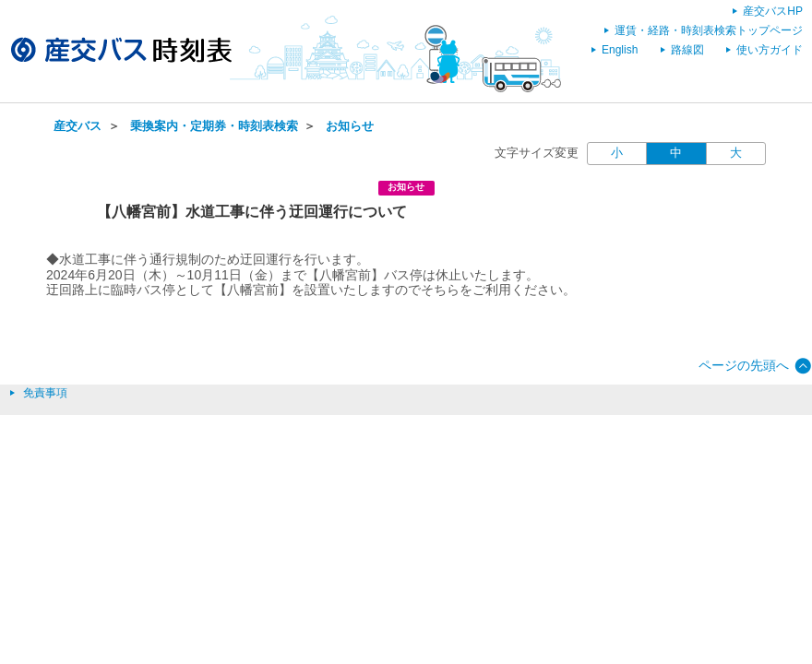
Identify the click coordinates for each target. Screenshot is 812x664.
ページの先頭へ (744, 365)
